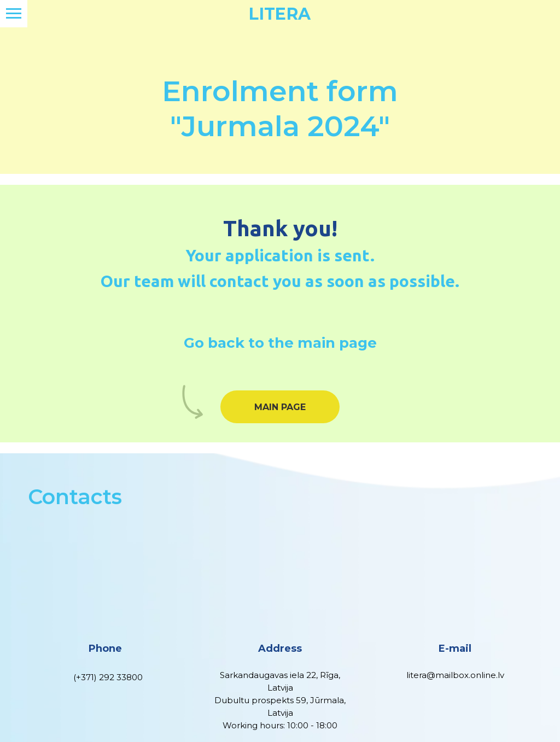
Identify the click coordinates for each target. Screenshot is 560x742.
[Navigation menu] (14, 14)
